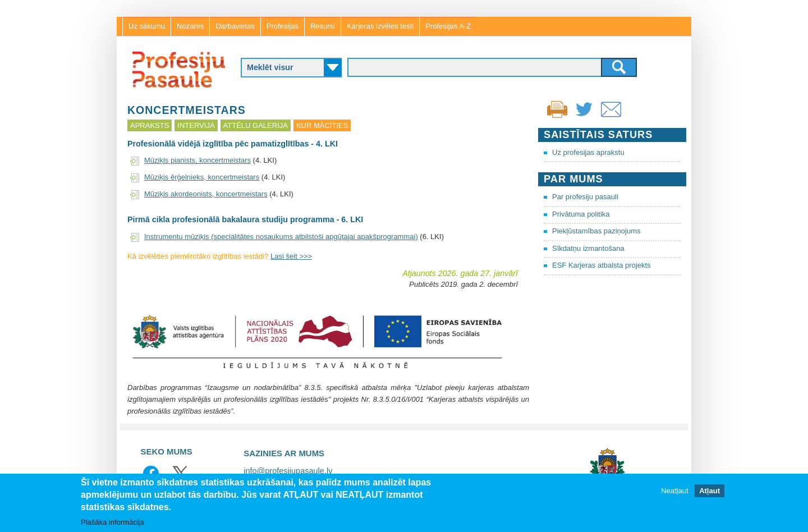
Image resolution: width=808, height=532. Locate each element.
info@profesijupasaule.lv (288, 471)
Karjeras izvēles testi (380, 26)
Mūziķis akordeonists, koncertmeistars (206, 194)
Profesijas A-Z (448, 26)
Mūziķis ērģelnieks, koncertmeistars (202, 177)
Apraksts (150, 125)
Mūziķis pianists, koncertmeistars (198, 160)
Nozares (190, 26)
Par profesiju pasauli (585, 197)
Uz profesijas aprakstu (588, 152)
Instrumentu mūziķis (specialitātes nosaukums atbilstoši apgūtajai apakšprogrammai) (281, 237)
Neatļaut (674, 491)
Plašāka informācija (113, 522)
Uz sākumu (147, 26)
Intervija (196, 125)
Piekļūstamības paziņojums (596, 231)
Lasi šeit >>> (291, 256)
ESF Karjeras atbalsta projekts (602, 265)
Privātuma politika (581, 214)
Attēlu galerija (256, 125)
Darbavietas (235, 26)
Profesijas (283, 26)
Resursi (323, 26)
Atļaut (710, 491)
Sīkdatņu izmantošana (588, 248)
